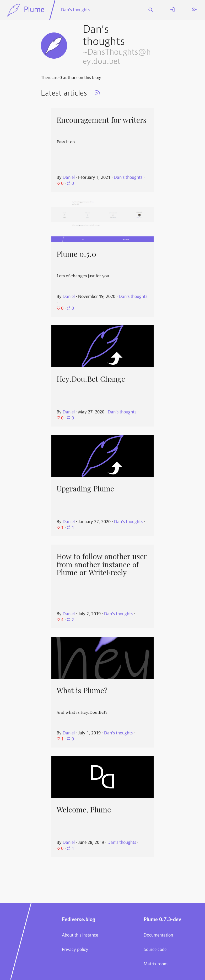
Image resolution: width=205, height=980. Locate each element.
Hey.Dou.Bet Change (91, 379)
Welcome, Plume (84, 810)
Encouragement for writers (102, 120)
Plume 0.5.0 (76, 254)
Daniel (69, 178)
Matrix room (156, 964)
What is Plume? (82, 691)
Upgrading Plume (85, 489)
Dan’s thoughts (75, 10)
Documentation (158, 935)
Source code (155, 950)
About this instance (80, 935)
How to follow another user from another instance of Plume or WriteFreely (102, 565)
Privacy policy (75, 950)
